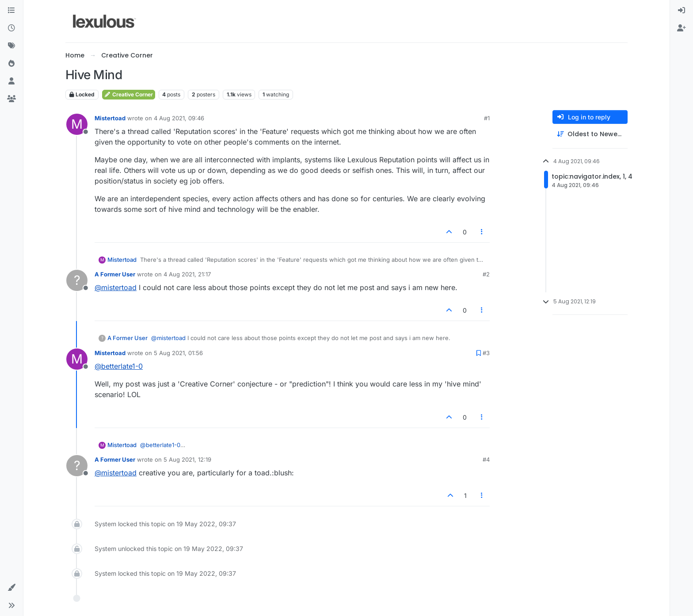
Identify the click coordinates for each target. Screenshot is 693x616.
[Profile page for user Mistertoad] (77, 124)
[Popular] (11, 64)
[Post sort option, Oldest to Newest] (590, 134)
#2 (486, 274)
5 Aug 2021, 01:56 (178, 353)
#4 (486, 459)
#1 (487, 118)
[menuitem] (682, 11)
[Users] (11, 81)
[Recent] (11, 28)
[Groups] (11, 99)
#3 (486, 353)
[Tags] (11, 46)
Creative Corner (129, 94)
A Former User (115, 274)
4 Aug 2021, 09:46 (179, 118)
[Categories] (11, 11)
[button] (11, 588)
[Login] (682, 11)
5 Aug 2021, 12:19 (187, 459)
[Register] (682, 28)
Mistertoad (110, 118)
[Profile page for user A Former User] (77, 280)
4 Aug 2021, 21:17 (187, 274)
